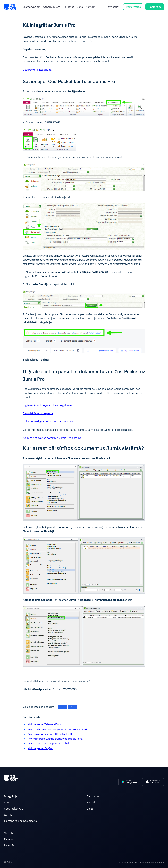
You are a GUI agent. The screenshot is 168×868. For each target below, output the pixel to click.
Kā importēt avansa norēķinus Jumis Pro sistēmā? (53, 438)
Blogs (90, 809)
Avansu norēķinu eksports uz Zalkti (48, 743)
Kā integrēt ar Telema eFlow (44, 724)
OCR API (9, 815)
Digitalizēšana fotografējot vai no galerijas (48, 405)
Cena (80, 7)
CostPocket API (14, 809)
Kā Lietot (68, 7)
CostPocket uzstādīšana (37, 70)
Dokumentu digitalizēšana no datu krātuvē (48, 421)
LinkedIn (9, 845)
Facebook (10, 839)
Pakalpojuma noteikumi (151, 862)
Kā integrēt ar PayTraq (41, 748)
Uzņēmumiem (52, 7)
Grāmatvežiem (31, 7)
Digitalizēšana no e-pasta (38, 413)
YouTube (9, 833)
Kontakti (91, 7)
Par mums (93, 796)
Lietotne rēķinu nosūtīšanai (21, 821)
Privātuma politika (127, 862)
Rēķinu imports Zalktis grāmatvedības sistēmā (55, 739)
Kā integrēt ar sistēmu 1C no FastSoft (50, 734)
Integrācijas (11, 796)
